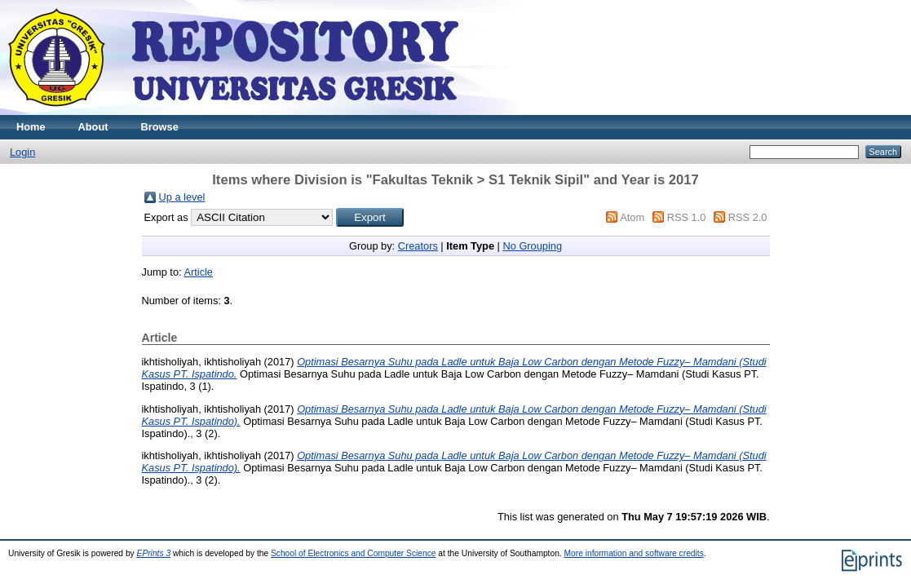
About (93, 127)
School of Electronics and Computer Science (354, 553)
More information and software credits (634, 553)
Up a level (182, 197)
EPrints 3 (154, 553)
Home (31, 127)
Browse (160, 127)
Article (198, 272)
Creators (418, 246)
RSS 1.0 (687, 217)
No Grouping (532, 246)
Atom (632, 217)
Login (22, 152)
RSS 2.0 (748, 217)
